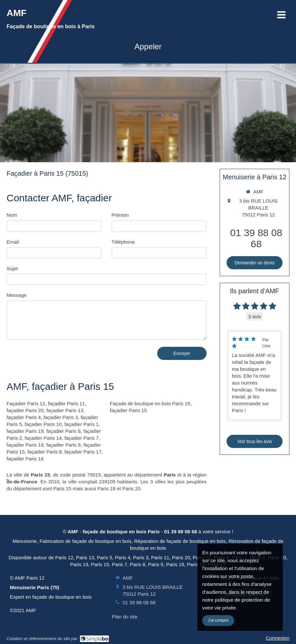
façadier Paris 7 (82, 438)
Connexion (278, 638)
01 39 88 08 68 (256, 238)
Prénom (120, 215)
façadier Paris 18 (25, 445)
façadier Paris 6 (63, 431)
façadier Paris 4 (24, 417)
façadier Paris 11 (67, 403)
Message (17, 295)
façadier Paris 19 (25, 431)
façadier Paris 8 (44, 452)
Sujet (12, 268)
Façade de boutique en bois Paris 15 (150, 403)
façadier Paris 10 (43, 424)
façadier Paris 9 (63, 445)
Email (13, 242)
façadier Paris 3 (61, 417)
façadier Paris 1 (82, 424)
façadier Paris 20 (25, 410)
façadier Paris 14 (43, 438)
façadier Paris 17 (83, 452)
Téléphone (123, 242)
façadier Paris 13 (65, 410)
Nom (12, 215)
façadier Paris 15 (128, 410)
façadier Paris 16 (25, 459)
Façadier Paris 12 (26, 403)
